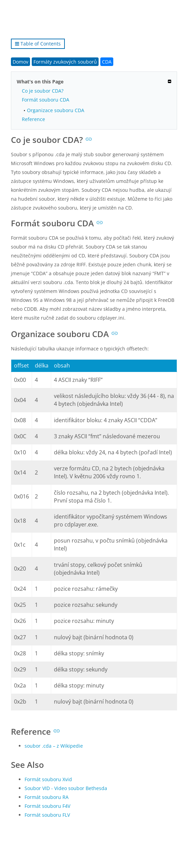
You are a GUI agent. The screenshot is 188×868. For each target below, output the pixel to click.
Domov (20, 62)
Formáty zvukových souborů (65, 62)
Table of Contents (38, 44)
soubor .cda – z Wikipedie (54, 746)
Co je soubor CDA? (43, 91)
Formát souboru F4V (47, 806)
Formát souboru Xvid (48, 779)
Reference (33, 119)
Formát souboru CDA (46, 100)
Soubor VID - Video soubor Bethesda (66, 788)
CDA (107, 62)
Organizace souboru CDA (56, 110)
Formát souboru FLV (47, 815)
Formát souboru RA (47, 797)
